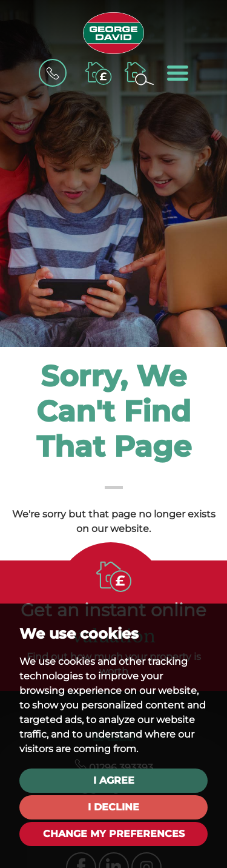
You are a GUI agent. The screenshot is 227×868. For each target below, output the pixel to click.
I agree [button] (114, 780)
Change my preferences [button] (114, 834)
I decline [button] (113, 807)
